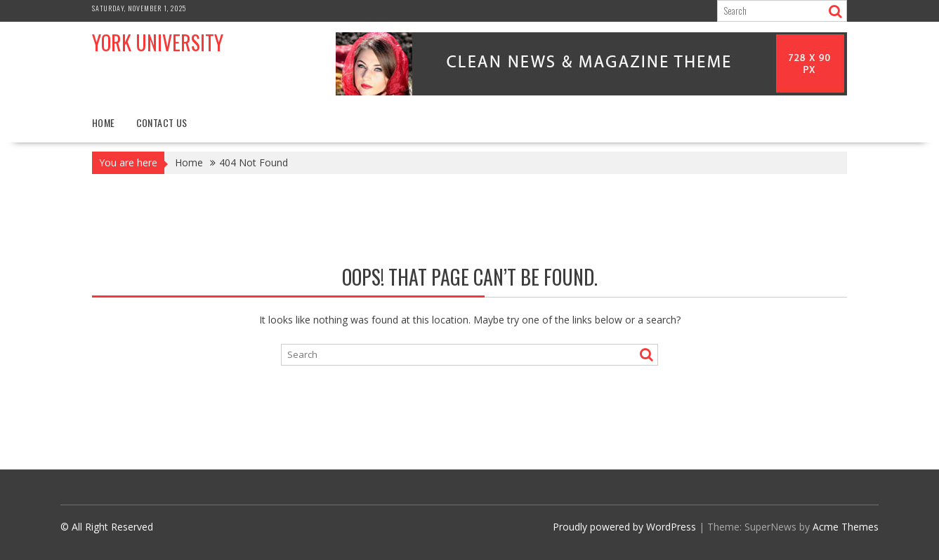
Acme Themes (846, 527)
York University (158, 42)
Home (104, 122)
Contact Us (162, 122)
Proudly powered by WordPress (624, 527)
